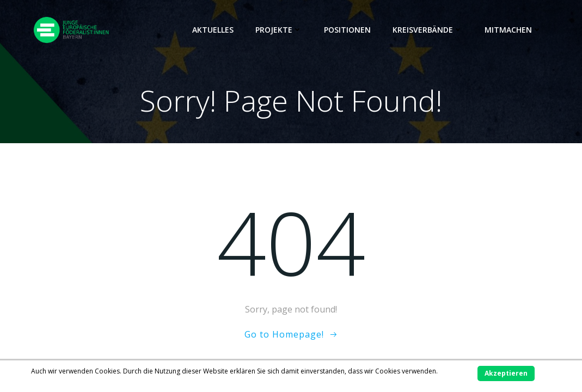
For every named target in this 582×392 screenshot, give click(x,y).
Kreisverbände (428, 30)
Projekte (279, 30)
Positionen (347, 30)
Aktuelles (213, 30)
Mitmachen (513, 30)
